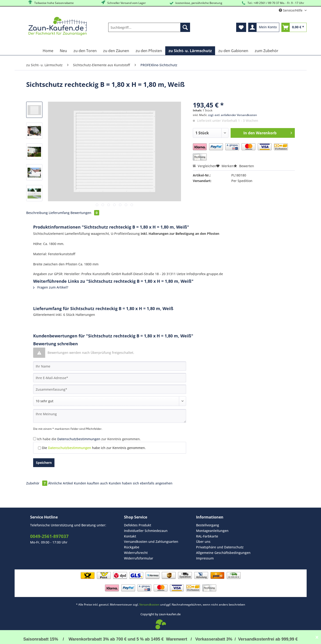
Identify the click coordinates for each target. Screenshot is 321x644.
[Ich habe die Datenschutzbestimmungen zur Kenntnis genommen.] (35, 439)
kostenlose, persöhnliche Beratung (195, 3)
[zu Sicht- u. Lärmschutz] (190, 51)
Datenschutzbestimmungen (79, 439)
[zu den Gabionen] (233, 51)
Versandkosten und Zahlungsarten (151, 542)
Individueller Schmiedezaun (146, 531)
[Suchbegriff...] (149, 27)
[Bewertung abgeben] (110, 401)
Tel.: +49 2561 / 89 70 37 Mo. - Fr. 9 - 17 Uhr (272, 3)
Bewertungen (85, 213)
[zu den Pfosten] (149, 51)
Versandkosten (149, 605)
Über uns (203, 542)
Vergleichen (205, 166)
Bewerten (244, 166)
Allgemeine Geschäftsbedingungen (223, 553)
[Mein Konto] (264, 27)
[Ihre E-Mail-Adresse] (110, 378)
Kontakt (130, 536)
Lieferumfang (59, 213)
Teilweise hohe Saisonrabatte (51, 3)
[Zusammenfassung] (110, 389)
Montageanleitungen (212, 531)
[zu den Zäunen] (116, 51)
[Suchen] (185, 27)
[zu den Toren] (85, 51)
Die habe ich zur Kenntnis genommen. (94, 448)
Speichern (44, 463)
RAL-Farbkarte (207, 536)
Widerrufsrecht (136, 553)
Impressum (205, 558)
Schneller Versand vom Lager (123, 3)
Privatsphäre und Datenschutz (220, 547)
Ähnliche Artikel (61, 483)
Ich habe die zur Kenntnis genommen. (89, 439)
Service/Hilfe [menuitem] (291, 10)
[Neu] (63, 51)
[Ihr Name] (110, 366)
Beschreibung (37, 213)
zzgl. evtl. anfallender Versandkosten (233, 115)
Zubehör (37, 483)
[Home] (48, 51)
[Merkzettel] (241, 27)
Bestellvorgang (208, 525)
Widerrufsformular (139, 558)
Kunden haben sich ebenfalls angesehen (141, 483)
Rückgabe (132, 547)
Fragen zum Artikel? (51, 287)
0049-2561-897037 (49, 536)
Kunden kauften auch (91, 483)
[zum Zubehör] (267, 51)
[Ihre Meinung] (110, 416)
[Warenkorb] (294, 27)
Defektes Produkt (138, 525)
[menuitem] (149, 30)
